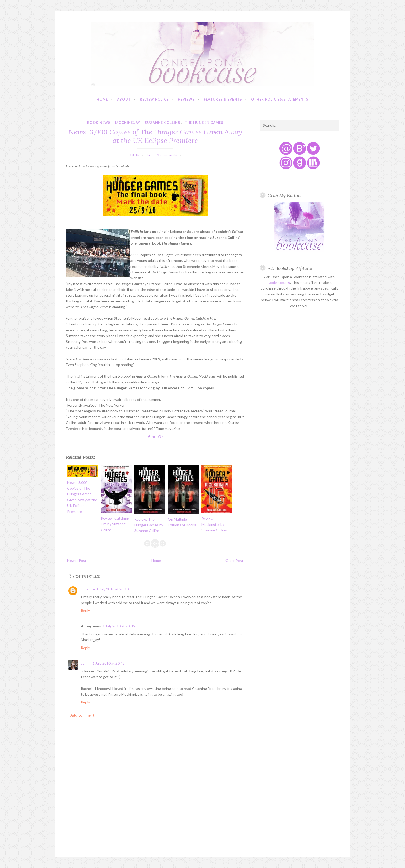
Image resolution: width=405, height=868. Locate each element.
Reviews (186, 99)
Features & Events (223, 99)
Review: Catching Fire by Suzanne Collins (115, 524)
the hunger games (204, 123)
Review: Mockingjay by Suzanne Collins (214, 524)
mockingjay (128, 123)
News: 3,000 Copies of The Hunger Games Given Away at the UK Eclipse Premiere (155, 136)
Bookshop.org (279, 282)
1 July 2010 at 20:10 (112, 589)
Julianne (88, 589)
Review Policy (154, 99)
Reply (85, 610)
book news (99, 123)
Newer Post (77, 561)
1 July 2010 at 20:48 (109, 663)
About (124, 99)
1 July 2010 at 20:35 (119, 626)
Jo (83, 663)
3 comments (167, 155)
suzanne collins (163, 123)
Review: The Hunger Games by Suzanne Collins (149, 525)
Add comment (82, 715)
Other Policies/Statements (280, 99)
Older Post (234, 561)
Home (102, 99)
